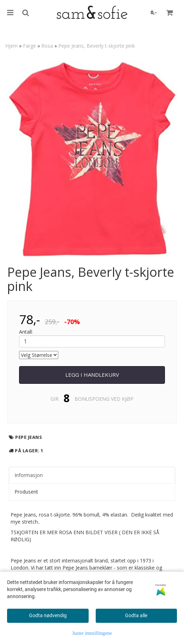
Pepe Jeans (29, 437)
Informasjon (29, 475)
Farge (29, 46)
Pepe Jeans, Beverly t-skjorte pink (97, 46)
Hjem (11, 46)
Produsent (26, 492)
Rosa (47, 46)
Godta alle (136, 615)
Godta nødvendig (48, 615)
